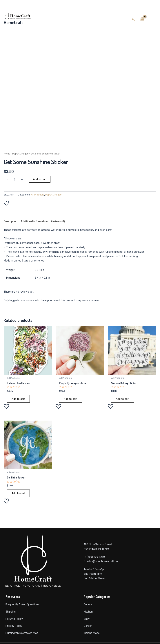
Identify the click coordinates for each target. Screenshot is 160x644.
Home (7, 154)
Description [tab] (10, 221)
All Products (38, 195)
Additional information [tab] (34, 221)
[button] (134, 19)
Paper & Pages (20, 154)
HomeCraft (13, 22)
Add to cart (40, 179)
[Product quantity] (14, 180)
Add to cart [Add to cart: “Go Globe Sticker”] (18, 493)
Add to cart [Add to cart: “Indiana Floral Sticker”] (18, 399)
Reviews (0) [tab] (58, 221)
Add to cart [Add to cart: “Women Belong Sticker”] (123, 399)
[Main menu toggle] (153, 19)
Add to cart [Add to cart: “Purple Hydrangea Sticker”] (70, 399)
